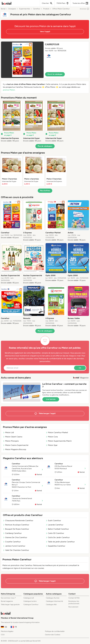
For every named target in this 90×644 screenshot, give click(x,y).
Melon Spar (52, 445)
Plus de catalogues (45, 146)
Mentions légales (7, 631)
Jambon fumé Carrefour (14, 546)
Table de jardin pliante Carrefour (60, 542)
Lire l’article (51, 399)
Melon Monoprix (11, 441)
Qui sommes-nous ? (8, 598)
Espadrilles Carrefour (55, 546)
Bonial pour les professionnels (74, 602)
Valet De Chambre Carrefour (16, 550)
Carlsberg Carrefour (12, 533)
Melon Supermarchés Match (59, 441)
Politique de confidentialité (55, 631)
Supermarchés (25, 9)
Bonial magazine (7, 601)
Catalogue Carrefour (31, 605)
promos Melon (9, 90)
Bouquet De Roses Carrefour (16, 529)
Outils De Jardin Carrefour (58, 537)
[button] (45, 60)
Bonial (3, 9)
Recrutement (73, 607)
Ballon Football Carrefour (57, 529)
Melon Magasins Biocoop (14, 449)
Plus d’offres (45, 191)
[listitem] (12, 121)
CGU (3, 635)
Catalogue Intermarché (54, 601)
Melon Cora (52, 437)
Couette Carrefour (12, 542)
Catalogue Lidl (29, 598)
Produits (46, 9)
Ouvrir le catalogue (55, 74)
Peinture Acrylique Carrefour (16, 525)
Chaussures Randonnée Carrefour (18, 520)
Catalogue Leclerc (30, 601)
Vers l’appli (45, 31)
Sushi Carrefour (53, 520)
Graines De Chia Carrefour (15, 537)
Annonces (84, 9)
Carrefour (37, 9)
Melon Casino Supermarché (16, 445)
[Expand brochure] (22, 60)
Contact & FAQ (74, 598)
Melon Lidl (8, 432)
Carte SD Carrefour (55, 533)
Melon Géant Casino (13, 437)
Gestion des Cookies (53, 635)
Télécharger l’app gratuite (10, 605)
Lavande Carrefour (54, 525)
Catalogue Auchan (53, 598)
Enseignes (12, 9)
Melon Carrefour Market (57, 432)
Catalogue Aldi (51, 605)
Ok (80, 368)
